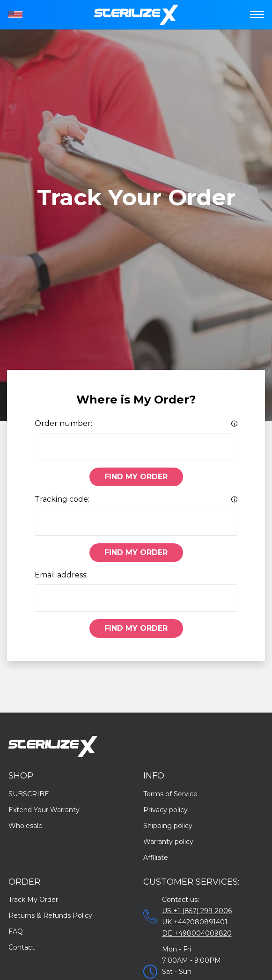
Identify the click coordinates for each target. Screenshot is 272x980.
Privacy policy (165, 810)
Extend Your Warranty (44, 810)
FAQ (16, 931)
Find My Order (136, 477)
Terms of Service (170, 794)
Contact (22, 947)
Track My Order (33, 900)
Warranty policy (168, 842)
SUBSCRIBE (29, 794)
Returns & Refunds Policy (50, 915)
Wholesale (26, 826)
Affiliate (156, 857)
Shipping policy (168, 826)
